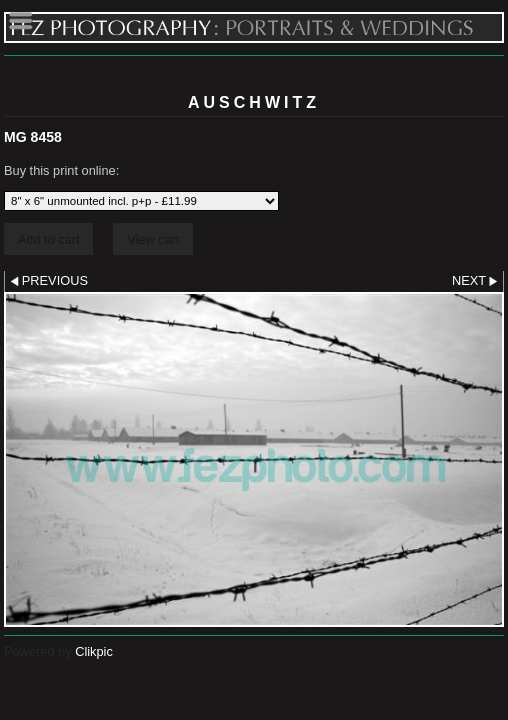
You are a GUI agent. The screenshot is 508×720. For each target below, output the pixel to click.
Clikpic (94, 651)
